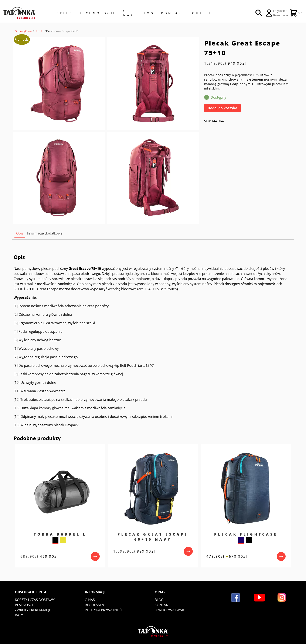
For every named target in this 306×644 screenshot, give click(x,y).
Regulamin (94, 605)
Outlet (202, 13)
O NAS (128, 13)
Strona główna (24, 31)
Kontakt (173, 13)
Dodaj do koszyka (222, 108)
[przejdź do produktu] (95, 556)
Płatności (24, 605)
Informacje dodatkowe (45, 233)
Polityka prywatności (105, 610)
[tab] (20, 233)
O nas (90, 600)
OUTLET (39, 31)
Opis (20, 233)
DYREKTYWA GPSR (169, 610)
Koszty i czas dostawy (35, 600)
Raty (19, 615)
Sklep (65, 13)
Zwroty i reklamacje (33, 610)
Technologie (98, 13)
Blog (147, 13)
